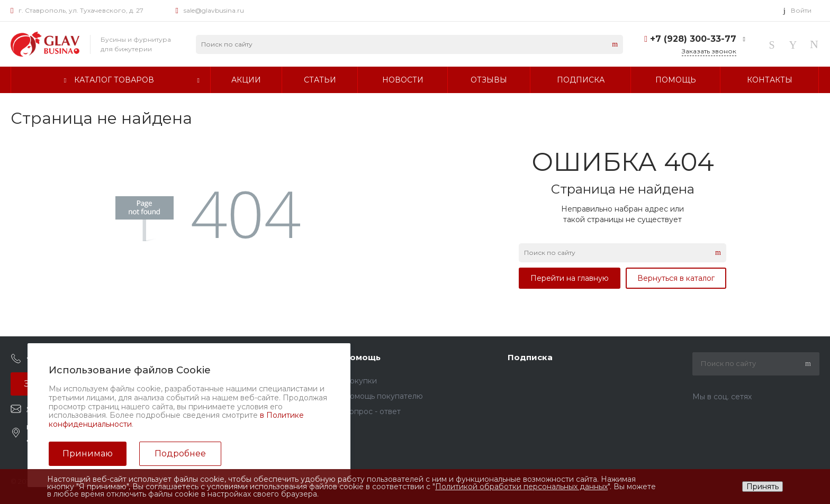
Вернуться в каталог (676, 278)
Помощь (362, 357)
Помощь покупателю (383, 396)
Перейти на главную (570, 278)
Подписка (530, 357)
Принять (763, 487)
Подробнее (180, 453)
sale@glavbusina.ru (214, 10)
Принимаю (88, 453)
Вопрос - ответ (372, 411)
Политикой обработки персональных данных (521, 487)
